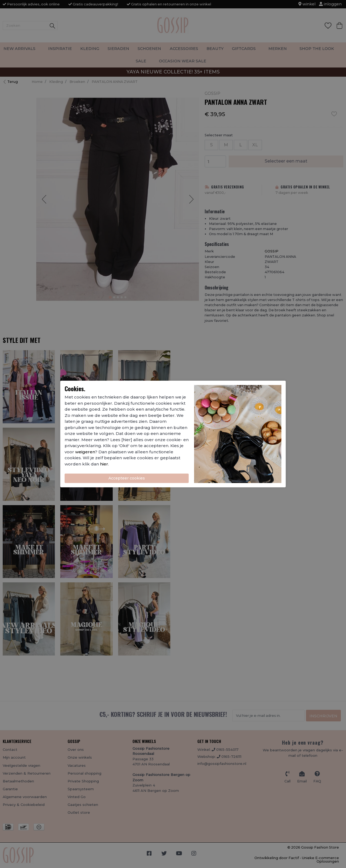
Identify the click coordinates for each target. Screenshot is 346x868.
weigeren (85, 452)
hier (104, 464)
